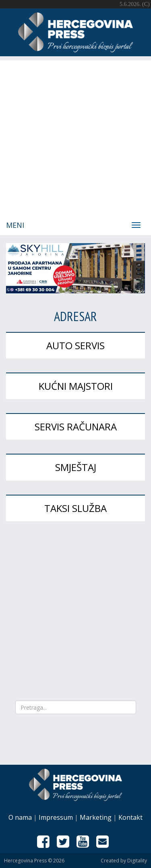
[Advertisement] (75, 136)
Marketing (96, 817)
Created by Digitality (124, 861)
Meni (15, 225)
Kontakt (130, 817)
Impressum (56, 817)
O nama (20, 817)
